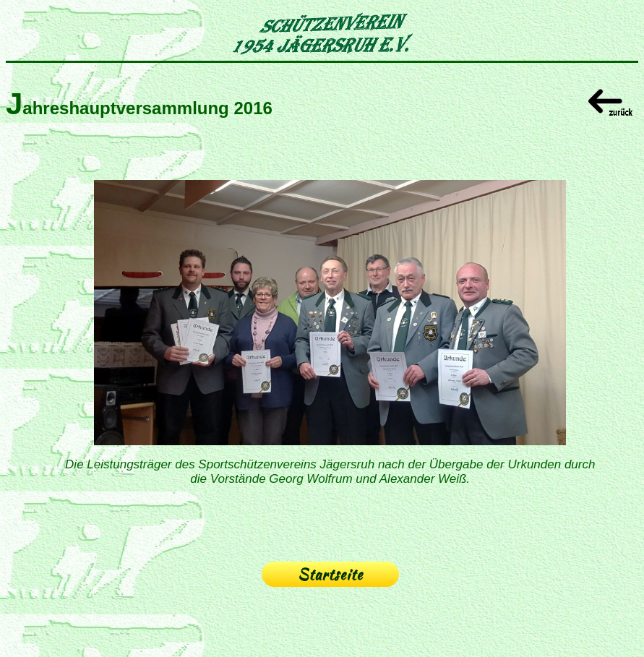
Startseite (330, 574)
